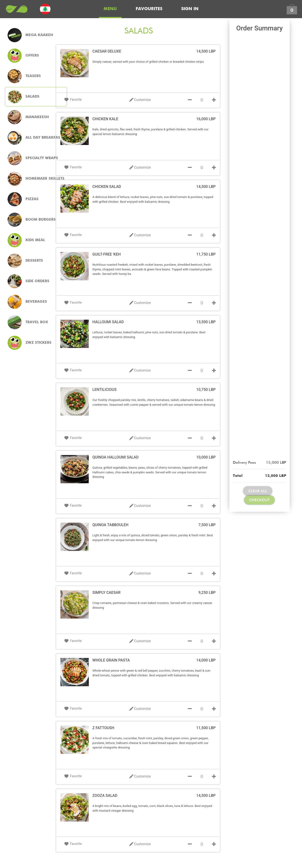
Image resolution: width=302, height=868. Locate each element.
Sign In (190, 9)
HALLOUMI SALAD (108, 322)
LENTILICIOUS (105, 390)
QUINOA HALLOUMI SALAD (116, 457)
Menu (110, 9)
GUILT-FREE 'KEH (107, 254)
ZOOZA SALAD (105, 796)
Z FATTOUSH (103, 728)
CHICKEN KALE (105, 119)
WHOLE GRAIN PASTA (111, 660)
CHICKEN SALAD (107, 187)
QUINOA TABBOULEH (111, 525)
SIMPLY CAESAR (107, 593)
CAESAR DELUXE (107, 51)
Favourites (149, 9)
